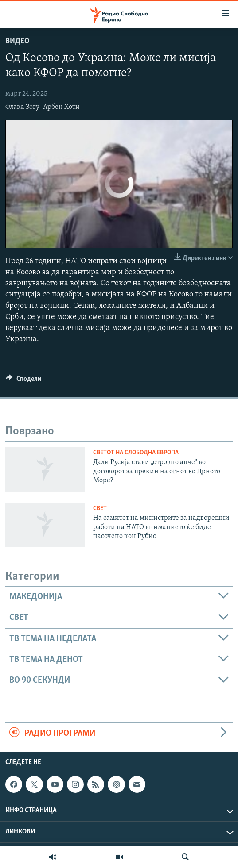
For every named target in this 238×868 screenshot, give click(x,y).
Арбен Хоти (61, 107)
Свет (100, 509)
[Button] (23, 381)
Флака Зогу (22, 107)
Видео (18, 41)
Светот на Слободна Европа (136, 453)
